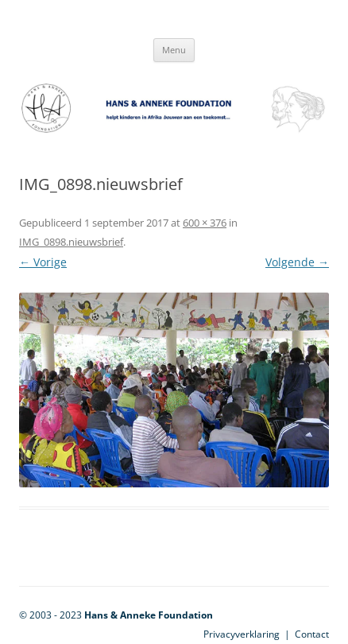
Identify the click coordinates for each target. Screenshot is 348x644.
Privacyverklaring (242, 634)
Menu (174, 50)
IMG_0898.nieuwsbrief (71, 242)
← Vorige (43, 262)
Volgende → (297, 262)
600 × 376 (205, 223)
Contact (312, 634)
